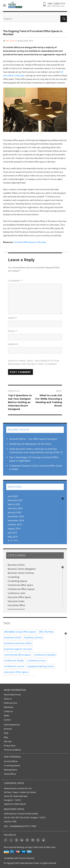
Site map (8, 741)
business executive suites (18, 643)
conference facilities (45, 655)
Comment (15, 281)
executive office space (16, 672)
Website (13, 344)
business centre (13, 638)
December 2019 (16, 516)
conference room (17, 593)
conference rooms (14, 666)
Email (12, 331)
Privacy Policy (10, 746)
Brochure (8, 729)
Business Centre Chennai (21, 573)
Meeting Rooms (11, 770)
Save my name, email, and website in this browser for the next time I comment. (34, 362)
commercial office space (17, 655)
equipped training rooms (41, 666)
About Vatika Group (12, 695)
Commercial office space (20, 585)
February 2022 (15, 500)
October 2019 (15, 524)
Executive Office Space (19, 597)
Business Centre (16, 565)
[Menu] (5, 5)
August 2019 (14, 529)
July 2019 (12, 533)
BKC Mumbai (46, 632)
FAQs (6, 733)
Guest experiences (12, 725)
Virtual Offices (10, 774)
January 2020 (14, 512)
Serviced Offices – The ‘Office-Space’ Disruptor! (33, 439)
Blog (6, 737)
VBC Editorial (11, 41)
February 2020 (15, 508)
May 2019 (13, 537)
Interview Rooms (16, 609)
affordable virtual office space (20, 632)
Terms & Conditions (12, 750)
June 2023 (13, 496)
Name (12, 318)
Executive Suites (16, 601)
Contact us (8, 711)
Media (7, 716)
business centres (33, 638)
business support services (18, 649)
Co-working (14, 577)
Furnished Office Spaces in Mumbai (30, 242)
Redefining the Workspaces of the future (30, 444)
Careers (7, 720)
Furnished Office (16, 605)
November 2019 (16, 520)
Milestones (9, 707)
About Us (8, 699)
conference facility (14, 661)
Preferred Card (10, 703)
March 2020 (14, 504)
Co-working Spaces (17, 581)
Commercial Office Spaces (21, 589)
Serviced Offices (11, 761)
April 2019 (13, 541)
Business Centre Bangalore (22, 569)
